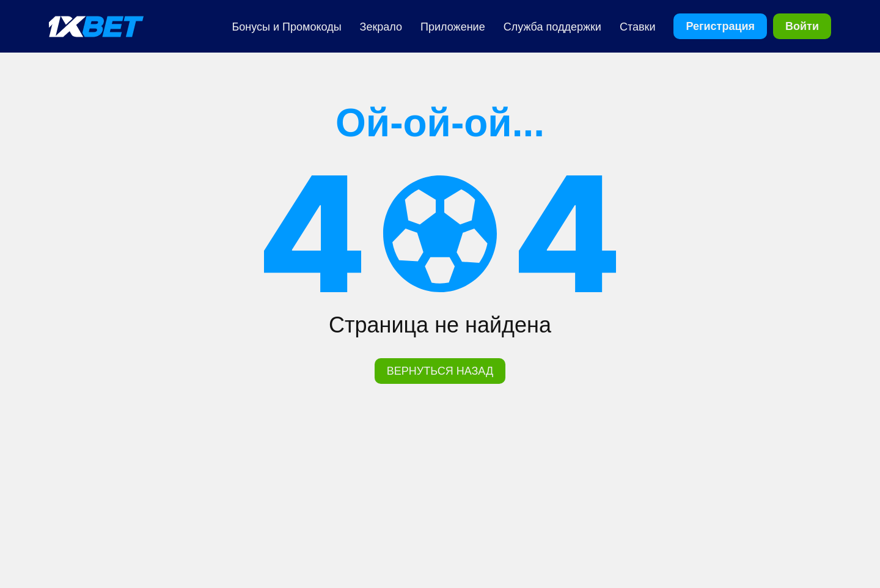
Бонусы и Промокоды (287, 27)
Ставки (638, 27)
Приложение (453, 27)
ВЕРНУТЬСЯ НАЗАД (440, 371)
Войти (802, 26)
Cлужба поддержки (552, 27)
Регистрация (720, 26)
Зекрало (381, 27)
